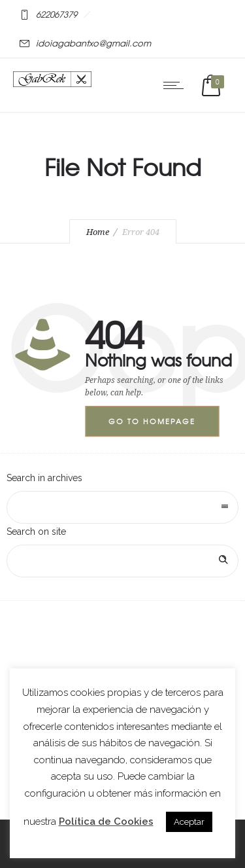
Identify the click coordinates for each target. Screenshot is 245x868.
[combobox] (122, 507)
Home (98, 232)
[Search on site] (122, 561)
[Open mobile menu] (176, 85)
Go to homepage (152, 421)
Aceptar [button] (189, 822)
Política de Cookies (106, 822)
